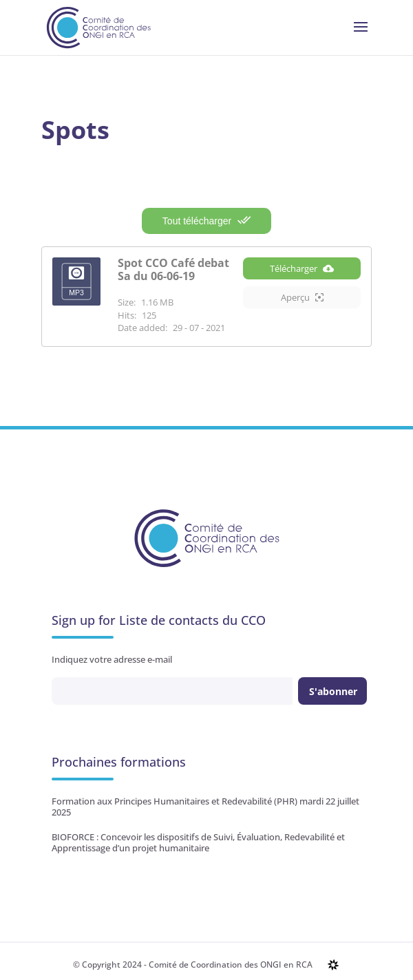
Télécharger (302, 268)
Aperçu (302, 297)
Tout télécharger (206, 220)
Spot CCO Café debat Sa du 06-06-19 (173, 269)
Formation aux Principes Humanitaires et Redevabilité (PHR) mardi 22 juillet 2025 (205, 807)
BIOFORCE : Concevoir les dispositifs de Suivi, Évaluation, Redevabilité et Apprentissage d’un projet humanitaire (198, 842)
